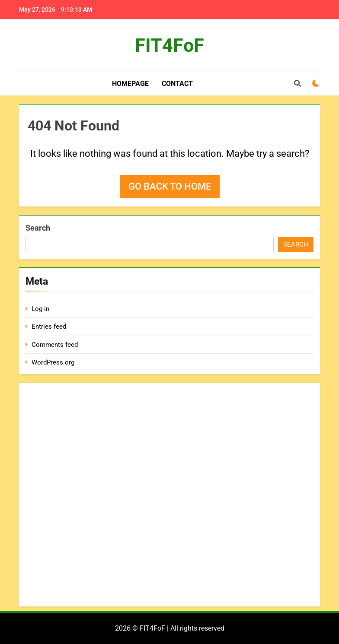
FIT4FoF (169, 45)
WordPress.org (53, 362)
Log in (40, 309)
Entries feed (49, 327)
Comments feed (55, 345)
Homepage (130, 84)
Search (38, 228)
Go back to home (170, 186)
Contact (177, 84)
